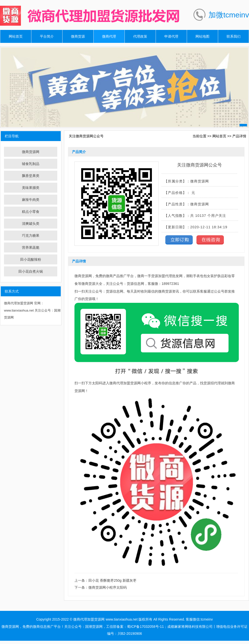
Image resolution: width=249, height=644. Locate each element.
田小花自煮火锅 (31, 271)
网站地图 (202, 36)
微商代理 (109, 36)
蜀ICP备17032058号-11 (145, 627)
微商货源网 (31, 152)
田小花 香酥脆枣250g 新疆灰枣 (112, 580)
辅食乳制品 (31, 164)
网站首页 (16, 36)
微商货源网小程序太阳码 (108, 587)
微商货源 (78, 36)
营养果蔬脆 (31, 247)
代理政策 (140, 36)
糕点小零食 (31, 212)
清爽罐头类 (31, 224)
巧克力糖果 (31, 236)
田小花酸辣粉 (31, 259)
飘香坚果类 (31, 176)
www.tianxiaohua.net (122, 619)
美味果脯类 (31, 188)
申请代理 (171, 36)
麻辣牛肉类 (31, 200)
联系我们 (234, 36)
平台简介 (47, 36)
